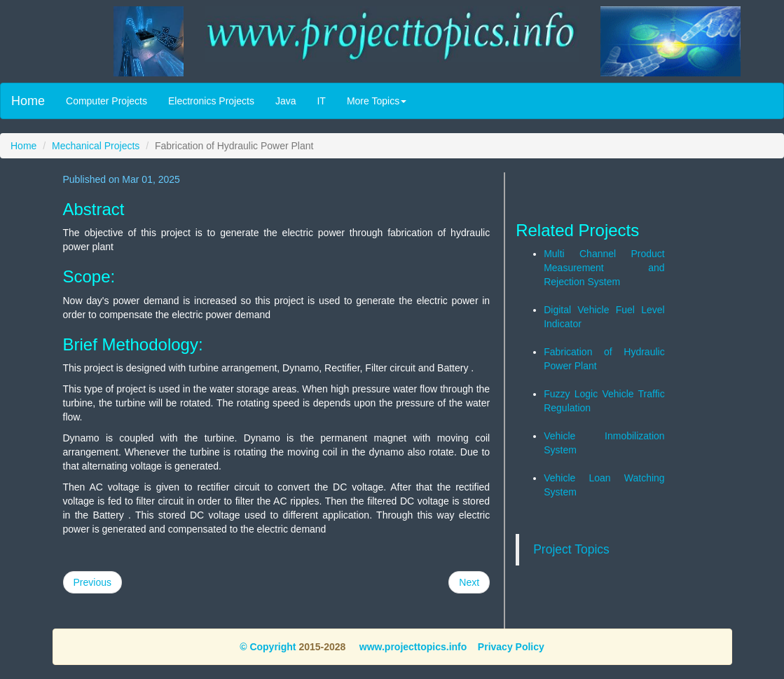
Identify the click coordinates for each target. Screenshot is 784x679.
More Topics (377, 101)
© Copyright (268, 647)
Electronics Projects (211, 101)
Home (28, 101)
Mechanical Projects (96, 146)
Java (286, 101)
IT (321, 101)
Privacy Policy (511, 647)
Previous (92, 582)
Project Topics (571, 549)
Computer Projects (106, 101)
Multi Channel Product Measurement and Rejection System (604, 268)
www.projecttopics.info (412, 647)
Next (469, 582)
